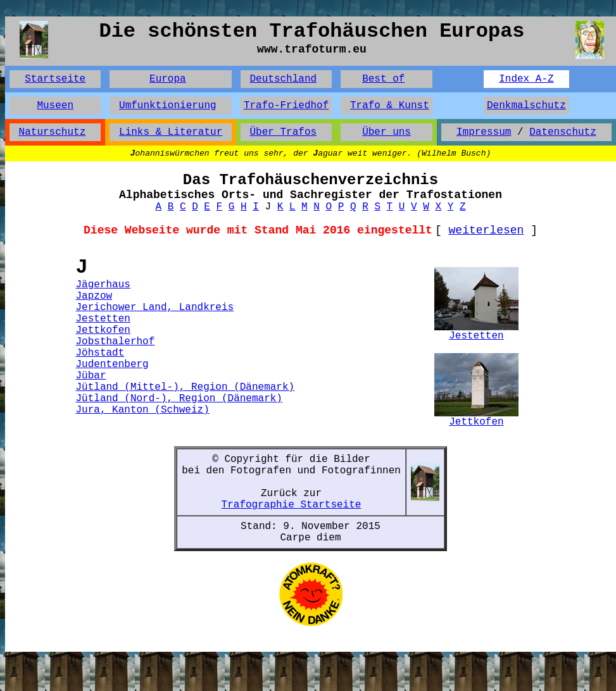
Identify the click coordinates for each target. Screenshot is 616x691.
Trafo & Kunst (390, 106)
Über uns (387, 132)
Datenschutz (563, 132)
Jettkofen (103, 330)
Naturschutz (53, 132)
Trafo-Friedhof (286, 106)
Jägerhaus (103, 285)
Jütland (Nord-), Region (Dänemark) (179, 399)
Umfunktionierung (168, 106)
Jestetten (103, 319)
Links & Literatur (171, 132)
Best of (383, 79)
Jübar (91, 376)
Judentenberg (112, 364)
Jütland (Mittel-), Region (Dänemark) (185, 387)
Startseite (55, 79)
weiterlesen (487, 230)
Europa (168, 79)
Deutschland (283, 79)
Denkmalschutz (526, 106)
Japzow (94, 296)
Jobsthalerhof (116, 342)
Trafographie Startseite (292, 505)
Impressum (484, 132)
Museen (55, 106)
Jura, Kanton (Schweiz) (143, 410)
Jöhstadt (100, 353)
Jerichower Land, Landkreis (155, 308)
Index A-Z (526, 79)
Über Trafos (283, 132)
